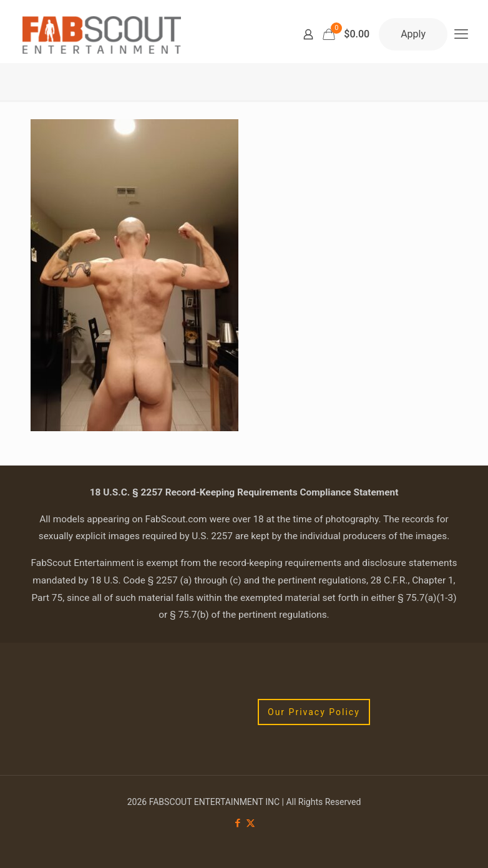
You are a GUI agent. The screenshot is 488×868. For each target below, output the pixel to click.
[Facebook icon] (237, 823)
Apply (413, 34)
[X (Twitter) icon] (251, 823)
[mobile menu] (461, 34)
